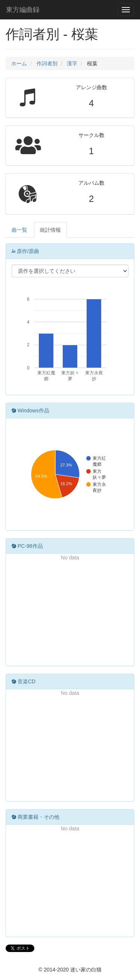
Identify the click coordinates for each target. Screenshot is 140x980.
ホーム (19, 63)
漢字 (72, 63)
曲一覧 (19, 230)
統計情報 (50, 230)
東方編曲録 (23, 10)
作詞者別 (47, 63)
